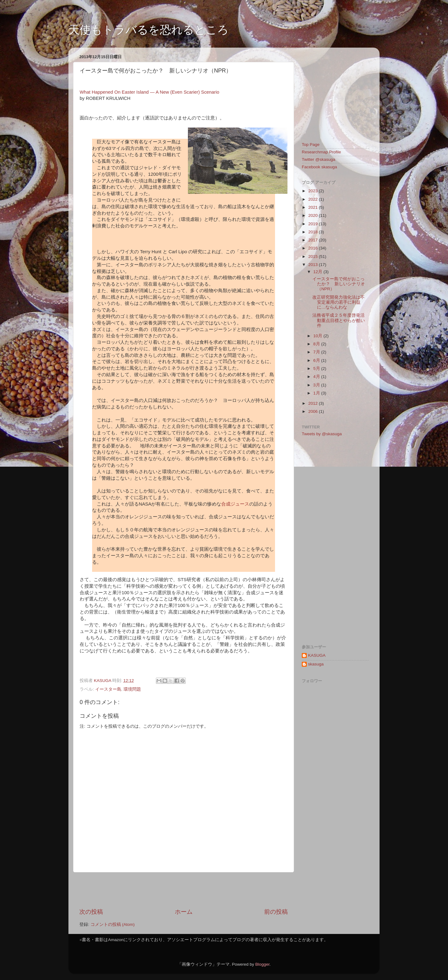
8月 (317, 344)
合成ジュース (235, 504)
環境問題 (132, 689)
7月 (317, 352)
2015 (314, 257)
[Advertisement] (184, 890)
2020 (314, 215)
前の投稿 (276, 912)
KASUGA (317, 655)
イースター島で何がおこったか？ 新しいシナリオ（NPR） (339, 284)
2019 (314, 224)
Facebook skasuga (319, 167)
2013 (314, 265)
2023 (314, 191)
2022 (314, 199)
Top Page (311, 145)
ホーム (184, 912)
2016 (314, 248)
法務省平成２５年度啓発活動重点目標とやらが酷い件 (339, 320)
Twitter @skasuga (319, 159)
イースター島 (108, 689)
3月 (317, 385)
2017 (314, 240)
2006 (314, 411)
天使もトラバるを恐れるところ (149, 30)
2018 (314, 232)
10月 (318, 336)
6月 (317, 360)
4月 (317, 377)
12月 (318, 272)
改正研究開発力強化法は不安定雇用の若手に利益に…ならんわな (338, 302)
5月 (317, 369)
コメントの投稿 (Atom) (113, 924)
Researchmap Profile (321, 152)
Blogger (262, 964)
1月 (317, 393)
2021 (314, 207)
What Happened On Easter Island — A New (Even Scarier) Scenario (149, 92)
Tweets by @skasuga (322, 434)
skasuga (316, 664)
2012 (314, 403)
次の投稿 (91, 912)
